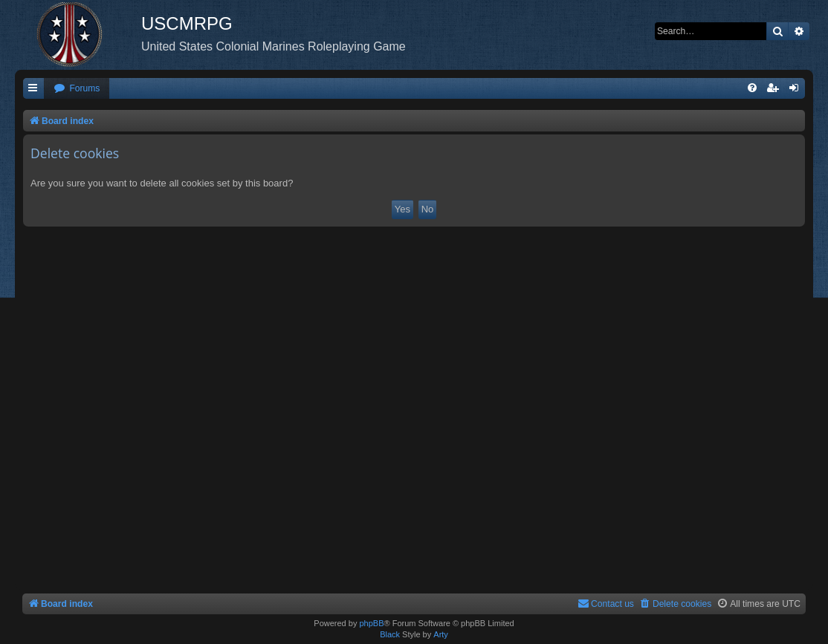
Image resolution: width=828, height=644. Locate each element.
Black (390, 634)
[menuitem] (77, 89)
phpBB (371, 623)
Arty (441, 634)
